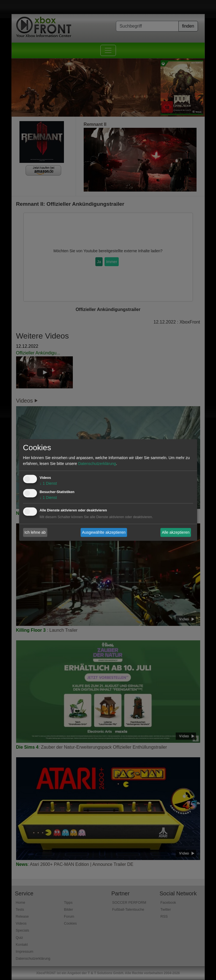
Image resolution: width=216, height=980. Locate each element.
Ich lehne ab (35, 532)
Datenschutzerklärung (97, 464)
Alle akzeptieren (176, 532)
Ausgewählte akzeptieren (104, 532)
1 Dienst (48, 484)
